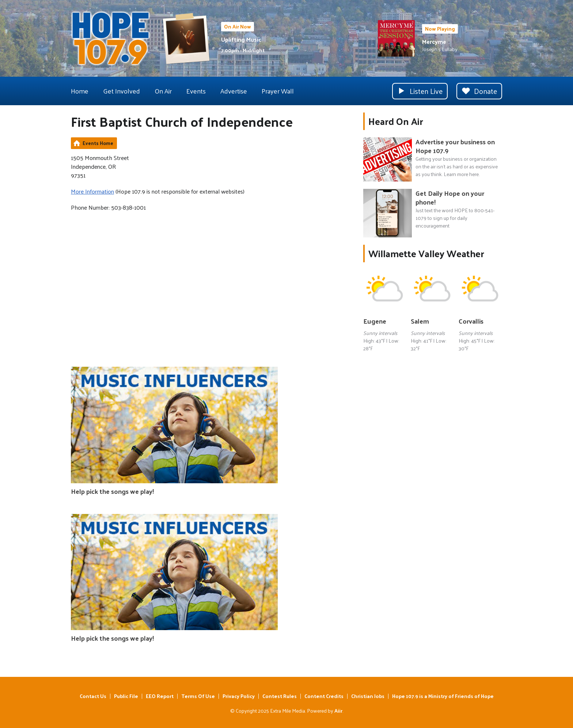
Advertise (234, 91)
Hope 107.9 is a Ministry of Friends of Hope (443, 696)
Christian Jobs (368, 696)
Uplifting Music (241, 39)
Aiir (338, 711)
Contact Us (93, 696)
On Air (163, 91)
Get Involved (122, 91)
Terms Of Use (198, 696)
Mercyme (434, 41)
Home (80, 91)
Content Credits (324, 696)
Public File (126, 696)
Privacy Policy (239, 696)
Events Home (98, 143)
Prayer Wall (278, 91)
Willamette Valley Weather (426, 253)
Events (196, 91)
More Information (92, 191)
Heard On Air (396, 121)
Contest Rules (280, 696)
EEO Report (160, 696)
